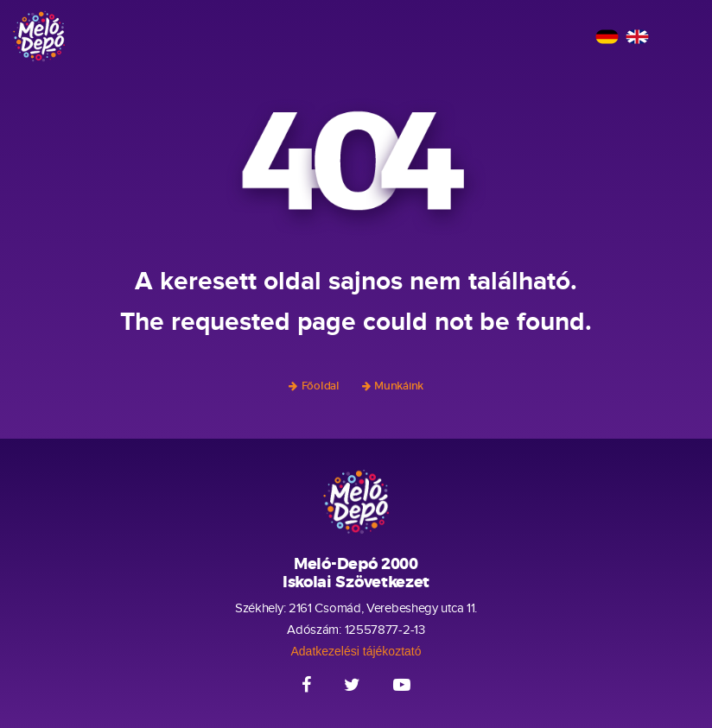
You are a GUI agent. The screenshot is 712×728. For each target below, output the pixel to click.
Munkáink (399, 386)
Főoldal (321, 386)
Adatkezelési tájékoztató (356, 651)
